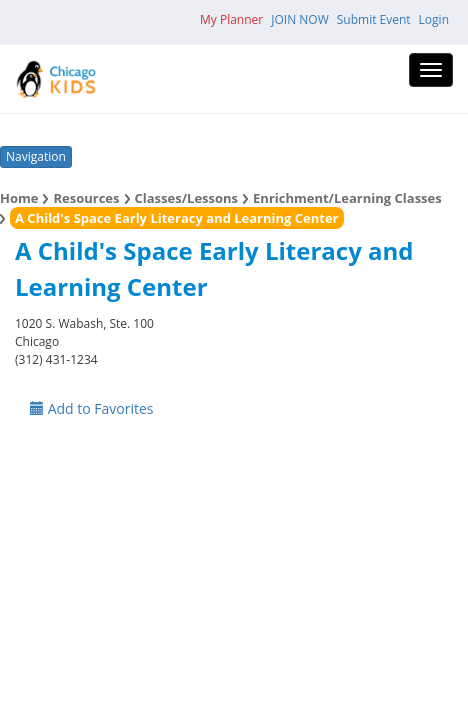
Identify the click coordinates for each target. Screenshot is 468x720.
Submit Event (374, 19)
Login (434, 19)
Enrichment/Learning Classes (347, 198)
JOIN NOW (300, 19)
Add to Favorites (92, 408)
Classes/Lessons (187, 198)
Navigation (36, 156)
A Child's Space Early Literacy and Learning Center (177, 218)
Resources (86, 198)
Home (19, 198)
